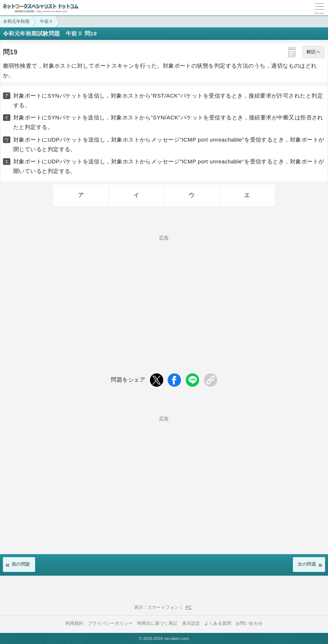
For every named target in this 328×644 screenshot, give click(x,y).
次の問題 (307, 564)
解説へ (313, 52)
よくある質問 (218, 623)
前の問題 (21, 564)
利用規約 (74, 623)
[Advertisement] (164, 292)
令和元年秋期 (16, 21)
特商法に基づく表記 (157, 623)
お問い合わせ (249, 623)
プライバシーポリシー (110, 623)
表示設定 (191, 623)
